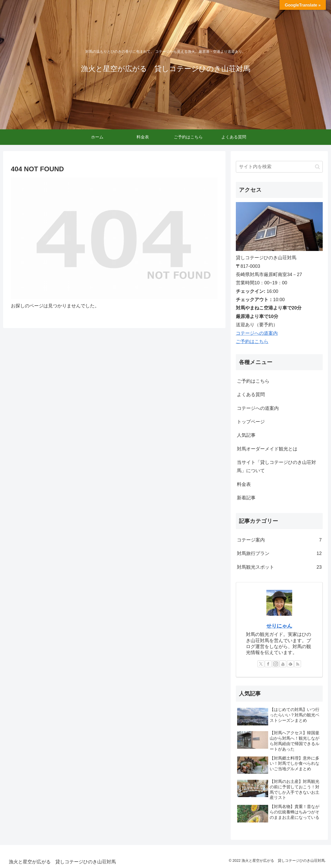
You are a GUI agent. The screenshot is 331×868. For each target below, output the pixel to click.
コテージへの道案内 (257, 333)
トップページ (251, 422)
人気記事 (246, 435)
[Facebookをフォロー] (268, 664)
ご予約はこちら (252, 342)
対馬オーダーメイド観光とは (267, 449)
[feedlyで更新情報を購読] (290, 664)
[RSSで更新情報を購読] (298, 664)
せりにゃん (279, 626)
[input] (279, 167)
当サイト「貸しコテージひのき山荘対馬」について (276, 466)
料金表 (244, 484)
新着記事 (246, 498)
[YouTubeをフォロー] (283, 664)
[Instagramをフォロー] (276, 664)
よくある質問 (251, 395)
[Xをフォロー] (261, 664)
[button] (317, 167)
